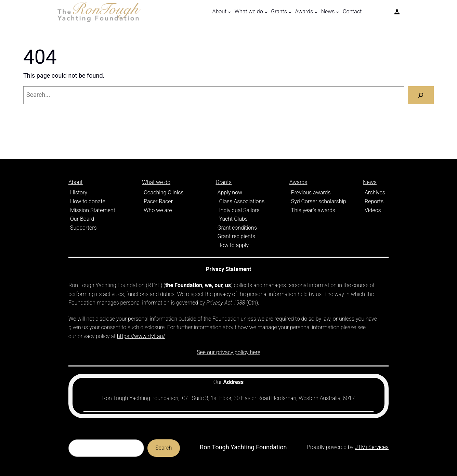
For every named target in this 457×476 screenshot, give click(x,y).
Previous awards (311, 192)
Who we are (158, 210)
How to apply (233, 245)
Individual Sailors (239, 210)
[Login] (397, 12)
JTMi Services (372, 447)
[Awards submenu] (316, 12)
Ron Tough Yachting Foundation (243, 447)
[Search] (421, 95)
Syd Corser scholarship (319, 201)
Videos (373, 210)
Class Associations (242, 201)
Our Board (82, 219)
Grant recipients (237, 236)
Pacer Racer (158, 201)
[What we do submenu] (266, 12)
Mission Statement (93, 210)
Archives (375, 192)
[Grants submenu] (290, 12)
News (370, 182)
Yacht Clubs (233, 219)
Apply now (230, 192)
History (79, 192)
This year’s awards (313, 210)
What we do (156, 182)
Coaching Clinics (164, 192)
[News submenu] (338, 12)
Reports (374, 201)
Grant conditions (237, 228)
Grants (224, 182)
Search (164, 448)
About (76, 182)
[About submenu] (230, 12)
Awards (298, 182)
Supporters (83, 228)
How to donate (88, 201)
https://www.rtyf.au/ (141, 336)
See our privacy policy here (228, 352)
